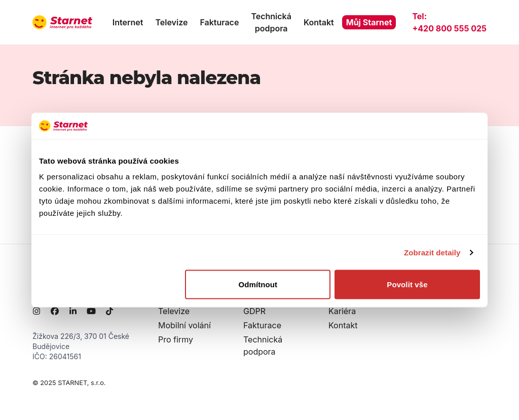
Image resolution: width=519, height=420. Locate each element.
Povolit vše (407, 284)
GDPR (254, 311)
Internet (128, 22)
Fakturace (219, 22)
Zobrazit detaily (432, 252)
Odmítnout (258, 284)
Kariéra (342, 311)
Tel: (449, 22)
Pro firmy (176, 339)
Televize (171, 22)
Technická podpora (271, 22)
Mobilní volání (184, 325)
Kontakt (319, 22)
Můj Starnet (369, 22)
